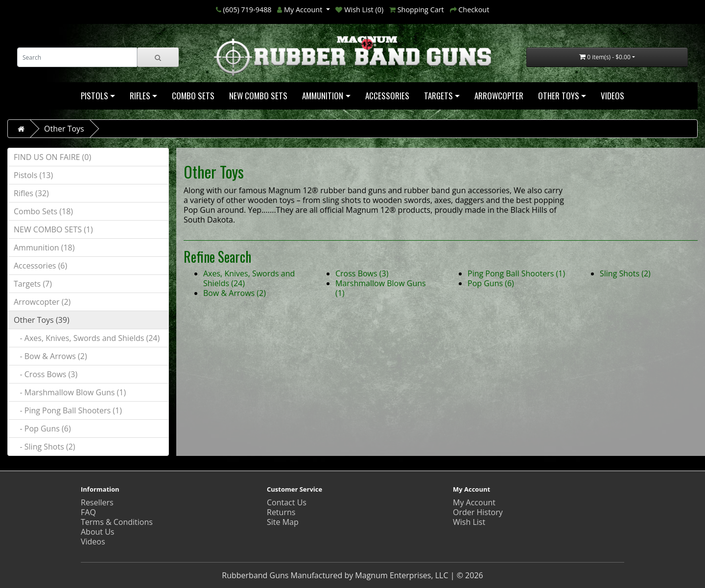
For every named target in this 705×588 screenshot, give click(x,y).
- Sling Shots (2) (45, 447)
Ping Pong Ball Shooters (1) (516, 273)
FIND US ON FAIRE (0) (52, 157)
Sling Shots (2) (625, 273)
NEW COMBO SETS (258, 96)
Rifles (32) (31, 193)
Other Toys (559, 96)
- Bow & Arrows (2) (50, 356)
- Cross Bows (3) (46, 374)
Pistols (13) (33, 175)
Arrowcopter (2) (42, 302)
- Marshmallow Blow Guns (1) (70, 392)
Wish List (469, 522)
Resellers (97, 502)
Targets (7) (33, 284)
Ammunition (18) (44, 248)
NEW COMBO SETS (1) (53, 229)
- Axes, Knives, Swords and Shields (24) (87, 338)
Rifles (140, 96)
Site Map (283, 522)
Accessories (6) (40, 266)
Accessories (387, 96)
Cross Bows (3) (362, 273)
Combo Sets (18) (43, 211)
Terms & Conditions (117, 522)
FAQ (88, 512)
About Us (98, 532)
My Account (474, 502)
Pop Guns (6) (491, 283)
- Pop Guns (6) (42, 429)
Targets (438, 96)
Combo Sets (193, 96)
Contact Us (287, 502)
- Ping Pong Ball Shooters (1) (68, 410)
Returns (281, 512)
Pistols (94, 96)
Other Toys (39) (42, 320)
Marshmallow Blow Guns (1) (381, 288)
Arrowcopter (499, 96)
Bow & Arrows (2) (235, 293)
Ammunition (323, 96)
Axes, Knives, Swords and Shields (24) (249, 278)
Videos (612, 96)
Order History (478, 512)
